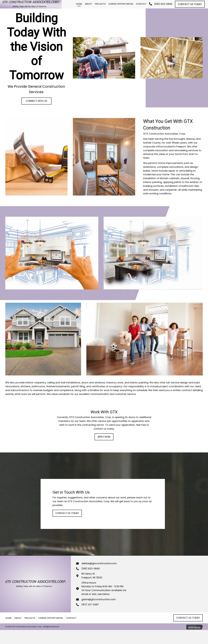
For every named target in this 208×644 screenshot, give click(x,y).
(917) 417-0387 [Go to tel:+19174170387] (90, 605)
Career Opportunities (51, 618)
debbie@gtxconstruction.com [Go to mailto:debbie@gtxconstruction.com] (99, 563)
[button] (190, 4)
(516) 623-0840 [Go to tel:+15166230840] (91, 569)
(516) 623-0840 (163, 4)
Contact (71, 618)
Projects (30, 618)
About (18, 618)
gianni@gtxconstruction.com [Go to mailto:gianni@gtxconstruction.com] (99, 599)
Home (8, 618)
